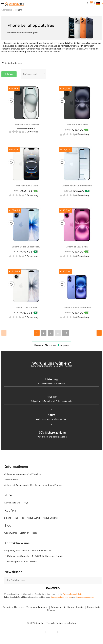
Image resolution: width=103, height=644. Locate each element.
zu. (85, 597)
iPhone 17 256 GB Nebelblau (26, 247)
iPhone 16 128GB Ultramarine (77, 308)
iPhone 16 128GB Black (77, 125)
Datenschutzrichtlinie (72, 594)
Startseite (7, 10)
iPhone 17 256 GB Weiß (26, 308)
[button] (88, 3)
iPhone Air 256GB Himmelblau (77, 186)
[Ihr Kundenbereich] (94, 3)
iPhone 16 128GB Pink (77, 247)
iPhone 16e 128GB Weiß (26, 186)
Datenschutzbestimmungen (61, 597)
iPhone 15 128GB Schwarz (26, 125)
